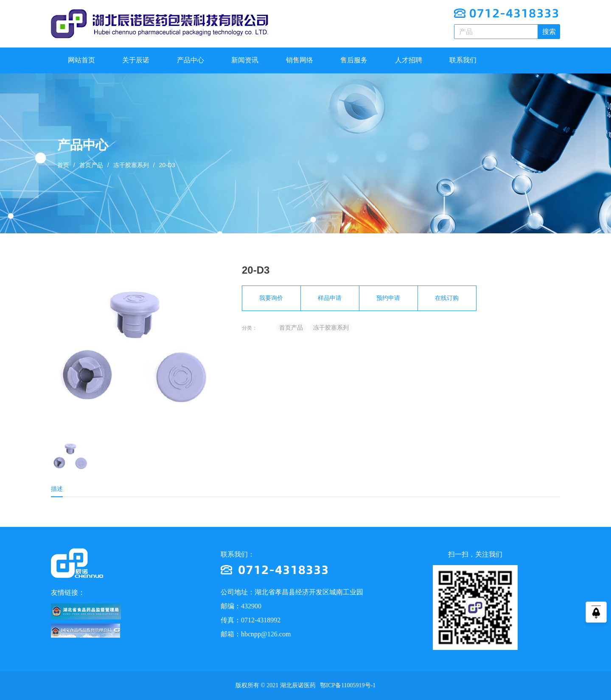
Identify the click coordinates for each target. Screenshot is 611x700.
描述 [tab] (57, 489)
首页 (63, 165)
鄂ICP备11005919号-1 (347, 685)
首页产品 (91, 165)
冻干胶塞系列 (131, 165)
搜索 (549, 32)
